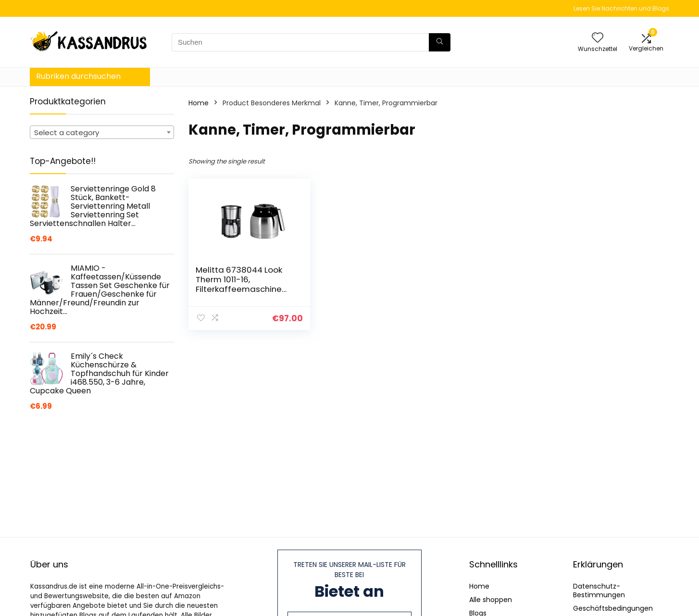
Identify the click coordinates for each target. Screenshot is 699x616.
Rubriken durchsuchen (78, 76)
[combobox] (102, 132)
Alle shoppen (491, 600)
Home (199, 103)
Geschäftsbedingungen (613, 608)
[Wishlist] (598, 38)
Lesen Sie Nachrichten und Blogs (621, 8)
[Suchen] (440, 42)
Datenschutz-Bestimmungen (599, 591)
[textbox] (102, 133)
